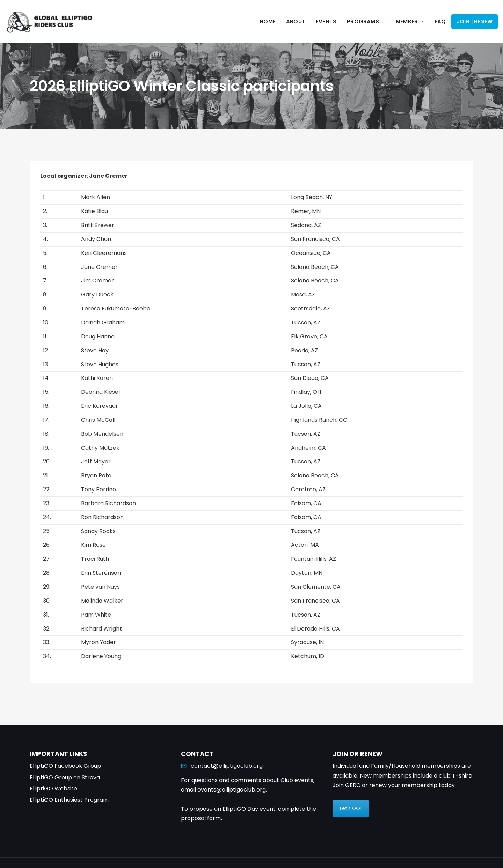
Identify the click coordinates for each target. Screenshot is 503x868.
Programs (366, 21)
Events (326, 21)
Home (268, 21)
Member (410, 21)
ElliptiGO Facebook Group (65, 766)
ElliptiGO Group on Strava (65, 777)
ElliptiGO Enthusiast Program (69, 800)
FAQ (440, 21)
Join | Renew (475, 21)
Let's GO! (351, 808)
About (296, 21)
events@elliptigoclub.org (232, 790)
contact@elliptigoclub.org (227, 766)
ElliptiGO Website (53, 789)
